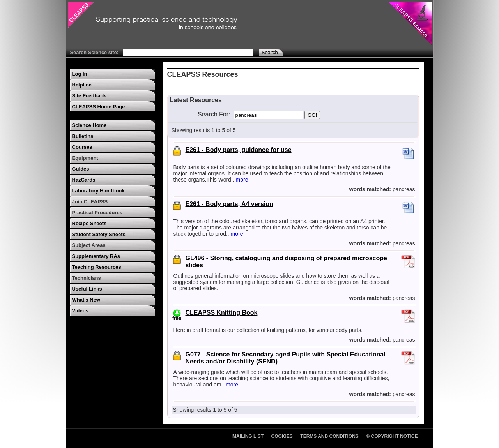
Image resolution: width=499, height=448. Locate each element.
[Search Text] (188, 52)
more (242, 180)
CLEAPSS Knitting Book (222, 313)
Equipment (85, 158)
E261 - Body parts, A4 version (229, 204)
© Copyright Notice (392, 436)
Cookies (282, 436)
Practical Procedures (97, 213)
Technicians (87, 278)
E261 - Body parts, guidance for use (239, 150)
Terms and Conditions (329, 436)
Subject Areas (89, 245)
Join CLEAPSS (90, 202)
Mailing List (248, 436)
